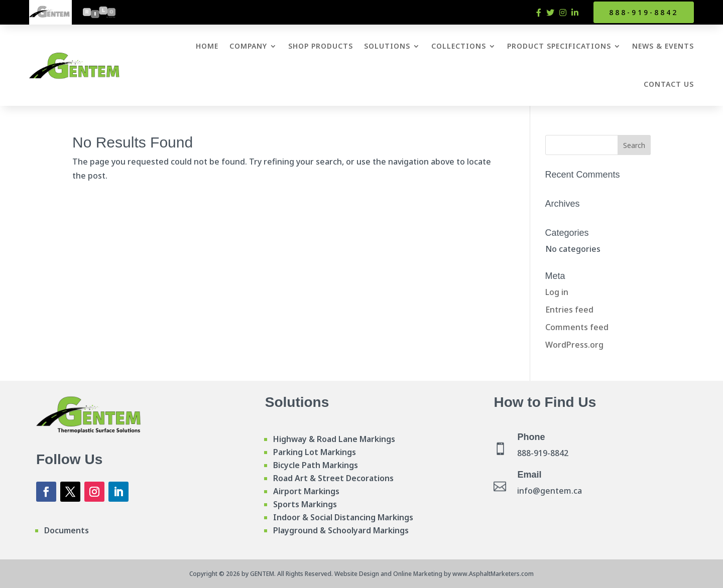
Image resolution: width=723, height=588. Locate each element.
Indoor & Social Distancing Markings (343, 517)
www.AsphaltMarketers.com (493, 574)
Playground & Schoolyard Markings (341, 530)
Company (248, 46)
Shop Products (321, 46)
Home (207, 46)
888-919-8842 (644, 12)
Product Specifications (559, 46)
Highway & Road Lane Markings (334, 439)
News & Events (663, 46)
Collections (459, 46)
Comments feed (577, 327)
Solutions (387, 46)
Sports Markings (305, 504)
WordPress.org (574, 345)
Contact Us (669, 84)
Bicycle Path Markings (316, 465)
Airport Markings (306, 491)
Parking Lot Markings (315, 452)
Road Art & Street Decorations (333, 478)
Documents (67, 530)
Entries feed (569, 310)
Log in (557, 292)
